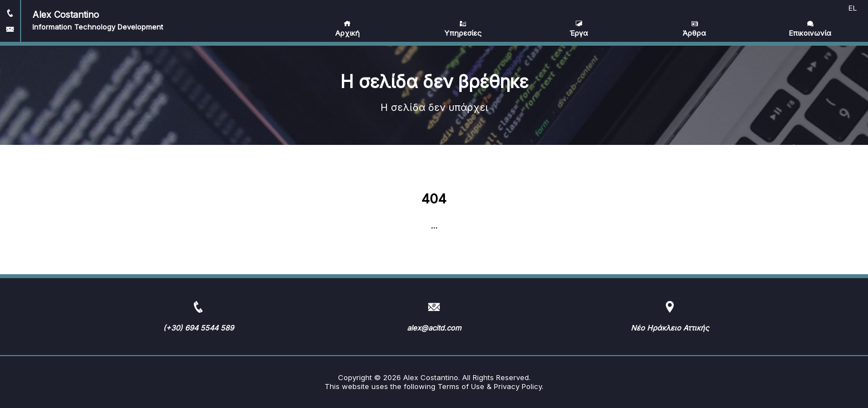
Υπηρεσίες (463, 29)
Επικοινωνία (810, 29)
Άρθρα (694, 29)
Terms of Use (461, 386)
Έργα (579, 29)
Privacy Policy (518, 386)
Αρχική (347, 29)
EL (853, 8)
